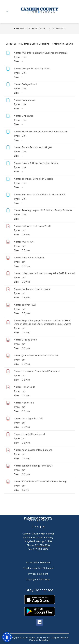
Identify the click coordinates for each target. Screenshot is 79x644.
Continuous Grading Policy (36, 289)
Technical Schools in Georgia (37, 179)
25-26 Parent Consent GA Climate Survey (44, 481)
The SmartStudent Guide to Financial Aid (44, 195)
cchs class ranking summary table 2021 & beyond (48, 273)
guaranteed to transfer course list (40, 355)
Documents (58, 29)
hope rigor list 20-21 (32, 418)
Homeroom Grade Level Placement (41, 371)
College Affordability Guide (36, 69)
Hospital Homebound (33, 434)
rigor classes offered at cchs (37, 450)
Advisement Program (33, 258)
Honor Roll (28, 403)
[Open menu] (7, 12)
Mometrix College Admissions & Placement (45, 132)
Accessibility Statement (38, 562)
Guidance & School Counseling (35, 44)
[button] (7, 637)
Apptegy (46, 640)
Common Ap (29, 100)
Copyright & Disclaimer (38, 579)
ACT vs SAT (28, 242)
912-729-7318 (42, 545)
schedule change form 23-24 (37, 466)
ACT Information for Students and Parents (45, 53)
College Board (29, 84)
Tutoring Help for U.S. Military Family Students (47, 210)
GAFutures (28, 116)
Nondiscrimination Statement (38, 568)
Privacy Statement (38, 574)
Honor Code (28, 387)
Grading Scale (29, 340)
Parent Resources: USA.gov (37, 147)
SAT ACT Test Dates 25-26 (36, 226)
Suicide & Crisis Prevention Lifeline (40, 163)
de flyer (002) (29, 305)
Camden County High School (30, 29)
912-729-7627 (41, 549)
